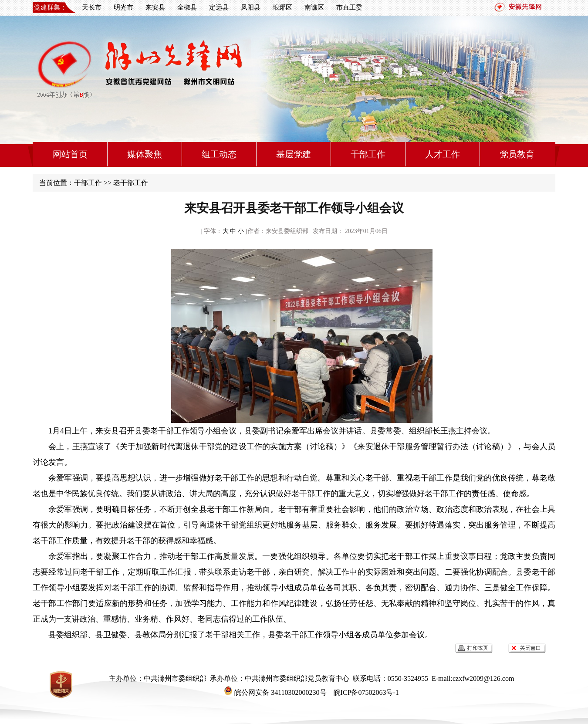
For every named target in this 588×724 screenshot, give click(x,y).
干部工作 (368, 154)
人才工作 (443, 154)
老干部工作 (131, 183)
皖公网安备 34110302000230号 (275, 692)
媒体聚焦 (145, 154)
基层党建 (294, 154)
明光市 (123, 7)
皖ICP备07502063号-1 (365, 692)
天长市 (92, 7)
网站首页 (70, 154)
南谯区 (314, 7)
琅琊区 (282, 7)
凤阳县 (251, 7)
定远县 (219, 7)
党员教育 (517, 154)
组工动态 (219, 154)
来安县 (155, 7)
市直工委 (349, 7)
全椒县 (187, 7)
